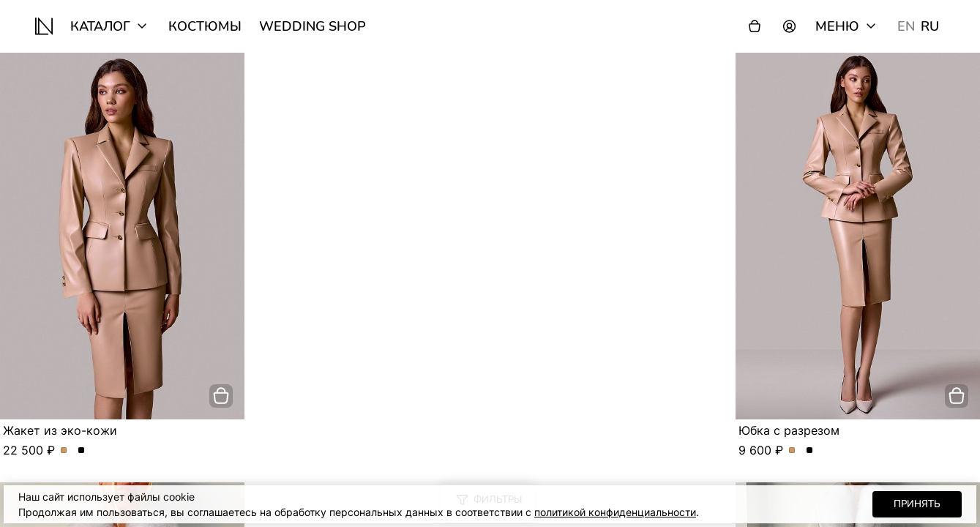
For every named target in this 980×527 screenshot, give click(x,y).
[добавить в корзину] (221, 396)
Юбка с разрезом (789, 430)
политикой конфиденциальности (615, 512)
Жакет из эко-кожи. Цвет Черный (82, 451)
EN (906, 26)
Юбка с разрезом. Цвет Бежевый (792, 451)
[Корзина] (755, 26)
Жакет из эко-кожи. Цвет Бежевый (64, 451)
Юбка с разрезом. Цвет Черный (810, 451)
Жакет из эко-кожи (60, 430)
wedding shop (313, 26)
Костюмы (205, 26)
